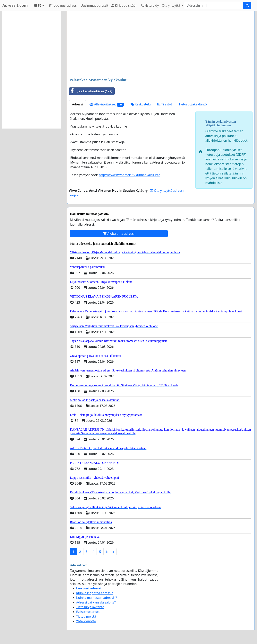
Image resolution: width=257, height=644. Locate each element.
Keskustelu (141, 104)
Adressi (77, 104)
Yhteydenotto (86, 621)
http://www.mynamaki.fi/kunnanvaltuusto (130, 175)
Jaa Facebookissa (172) (91, 91)
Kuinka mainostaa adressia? (97, 598)
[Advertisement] (161, 45)
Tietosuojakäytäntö (193, 104)
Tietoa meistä (86, 616)
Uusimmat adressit (94, 5)
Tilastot (165, 104)
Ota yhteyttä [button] (171, 5)
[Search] (214, 5)
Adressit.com (15, 5)
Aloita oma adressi (119, 234)
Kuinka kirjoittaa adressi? (94, 593)
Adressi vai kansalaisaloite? (96, 602)
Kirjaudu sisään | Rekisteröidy (135, 5)
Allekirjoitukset (107, 104)
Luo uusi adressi (64, 5)
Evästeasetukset (88, 612)
